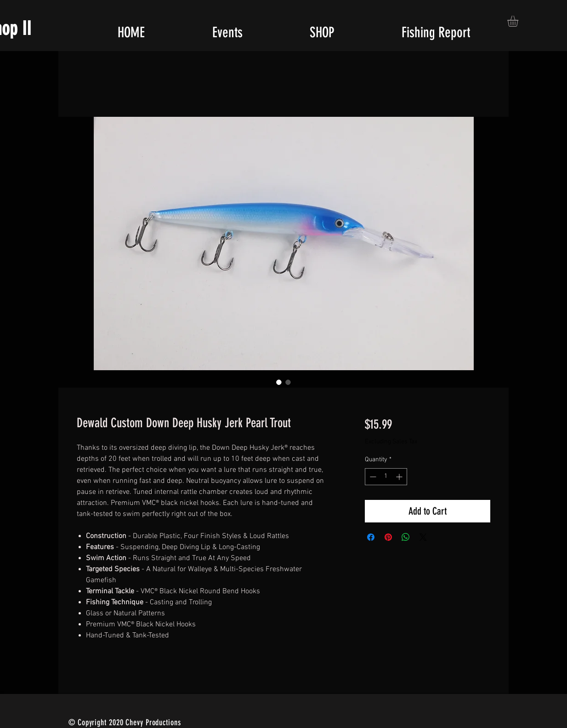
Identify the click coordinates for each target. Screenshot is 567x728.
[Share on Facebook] (371, 537)
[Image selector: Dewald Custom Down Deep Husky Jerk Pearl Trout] (279, 382)
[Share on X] (423, 537)
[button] (519, 21)
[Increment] (400, 477)
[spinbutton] (386, 477)
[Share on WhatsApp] (406, 537)
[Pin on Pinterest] (388, 537)
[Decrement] (372, 477)
